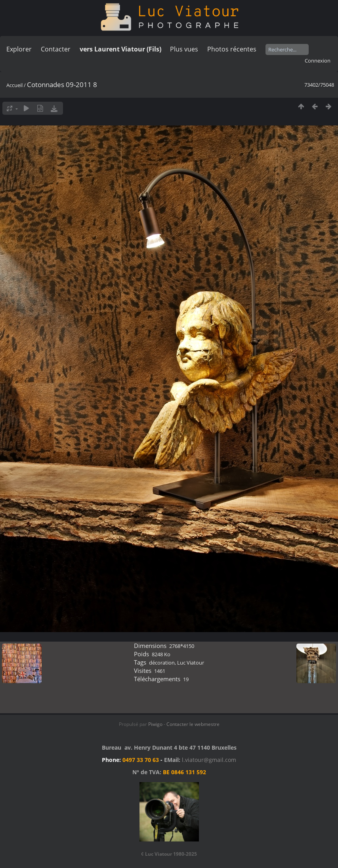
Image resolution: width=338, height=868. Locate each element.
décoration (162, 663)
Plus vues (184, 49)
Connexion (318, 61)
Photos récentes (232, 49)
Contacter (56, 49)
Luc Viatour (191, 663)
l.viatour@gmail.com (209, 760)
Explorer (19, 49)
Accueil (14, 85)
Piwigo (155, 724)
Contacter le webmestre (193, 724)
